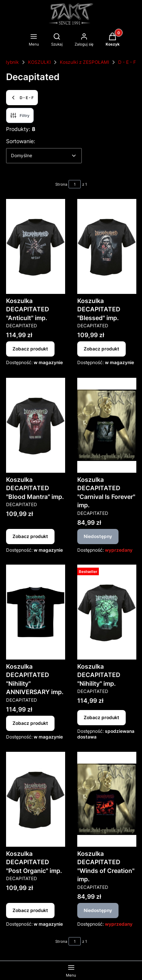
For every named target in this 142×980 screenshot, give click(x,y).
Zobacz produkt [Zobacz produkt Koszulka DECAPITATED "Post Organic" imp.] (30, 910)
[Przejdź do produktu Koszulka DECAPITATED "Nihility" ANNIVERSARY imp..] (36, 612)
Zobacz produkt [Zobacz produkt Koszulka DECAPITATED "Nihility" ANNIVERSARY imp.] (30, 723)
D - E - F (127, 62)
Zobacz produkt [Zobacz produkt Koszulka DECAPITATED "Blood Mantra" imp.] (30, 536)
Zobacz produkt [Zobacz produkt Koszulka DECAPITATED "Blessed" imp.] (101, 349)
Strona (61, 184)
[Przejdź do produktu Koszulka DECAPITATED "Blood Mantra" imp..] (36, 425)
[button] (113, 40)
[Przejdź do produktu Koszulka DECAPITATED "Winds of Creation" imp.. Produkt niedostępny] (107, 799)
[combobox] (44, 156)
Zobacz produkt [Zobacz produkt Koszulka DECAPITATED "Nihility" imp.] (101, 717)
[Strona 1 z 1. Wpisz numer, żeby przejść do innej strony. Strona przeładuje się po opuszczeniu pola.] (75, 184)
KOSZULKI (39, 62)
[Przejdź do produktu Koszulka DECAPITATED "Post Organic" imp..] (36, 799)
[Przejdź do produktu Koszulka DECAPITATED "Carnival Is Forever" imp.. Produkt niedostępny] (107, 425)
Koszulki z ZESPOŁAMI (84, 62)
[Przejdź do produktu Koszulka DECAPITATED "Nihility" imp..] (107, 612)
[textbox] (44, 156)
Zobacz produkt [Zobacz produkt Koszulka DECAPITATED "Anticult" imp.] (30, 349)
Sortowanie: (21, 141)
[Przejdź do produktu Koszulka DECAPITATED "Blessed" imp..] (107, 246)
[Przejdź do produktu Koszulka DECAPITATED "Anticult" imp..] (36, 246)
